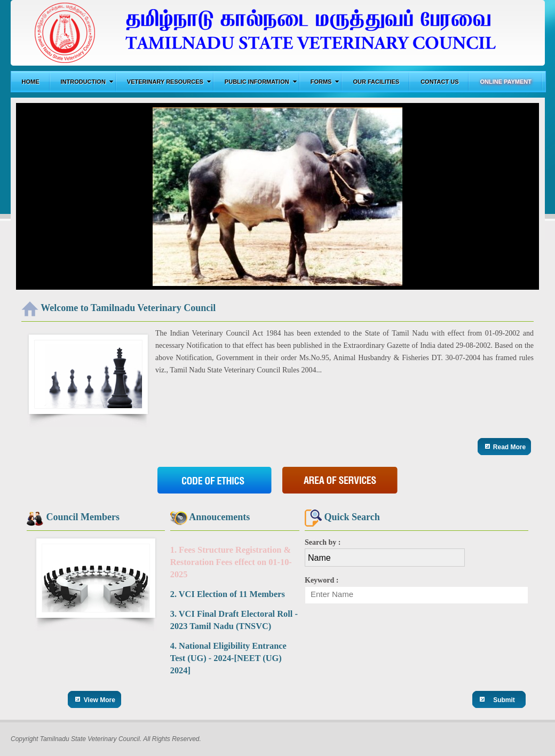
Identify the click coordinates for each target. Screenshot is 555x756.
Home (31, 82)
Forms (325, 82)
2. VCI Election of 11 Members (228, 594)
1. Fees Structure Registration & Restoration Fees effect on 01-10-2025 (231, 562)
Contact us (439, 82)
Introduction (87, 82)
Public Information (261, 82)
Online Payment (506, 82)
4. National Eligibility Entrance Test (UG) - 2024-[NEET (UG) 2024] (228, 658)
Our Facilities (376, 82)
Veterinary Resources (169, 82)
